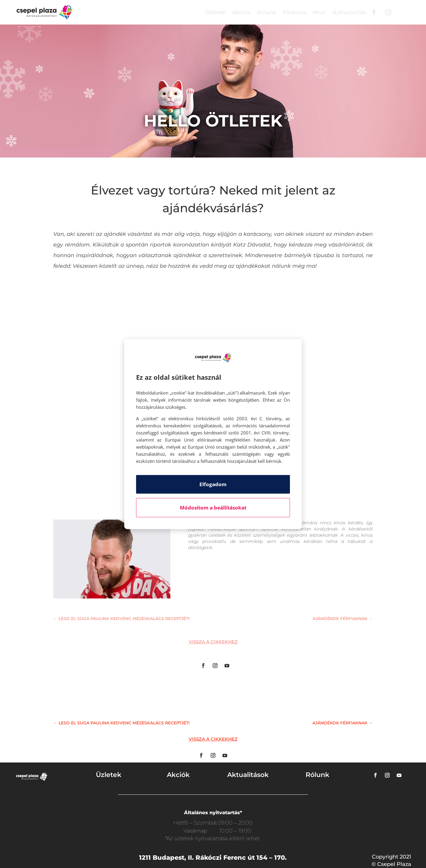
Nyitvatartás (349, 12)
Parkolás (294, 12)
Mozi (319, 12)
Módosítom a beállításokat (213, 508)
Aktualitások (248, 775)
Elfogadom (213, 484)
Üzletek (215, 12)
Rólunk (266, 12)
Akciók (241, 12)
